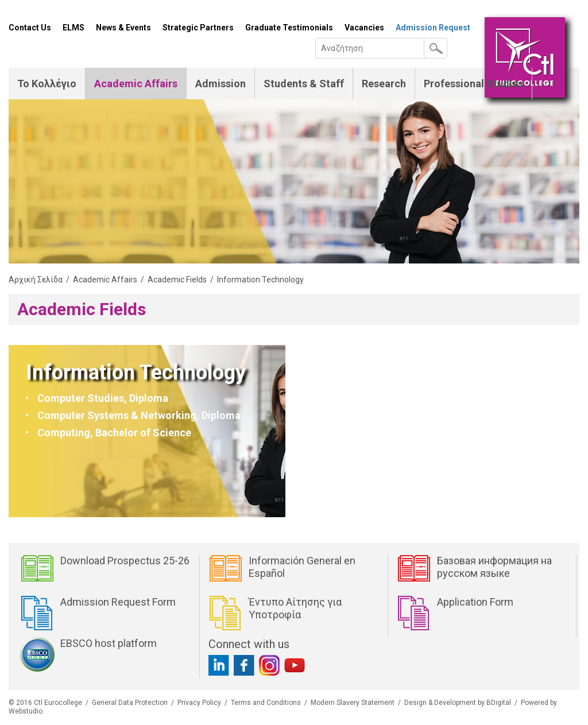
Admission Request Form (118, 602)
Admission (220, 84)
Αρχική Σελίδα (36, 280)
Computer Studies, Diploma (103, 398)
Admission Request (433, 28)
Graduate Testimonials (289, 28)
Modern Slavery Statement (353, 703)
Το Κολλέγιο (47, 84)
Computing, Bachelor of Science (114, 433)
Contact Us (30, 28)
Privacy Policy (199, 703)
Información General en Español (302, 567)
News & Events (123, 28)
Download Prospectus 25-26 (125, 561)
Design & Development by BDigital (458, 703)
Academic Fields (177, 280)
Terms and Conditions (266, 703)
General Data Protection (130, 703)
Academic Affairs (136, 84)
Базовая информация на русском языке (494, 567)
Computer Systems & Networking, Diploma (139, 415)
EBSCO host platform (109, 643)
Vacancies (364, 28)
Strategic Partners (198, 28)
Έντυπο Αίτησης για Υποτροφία (295, 608)
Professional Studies (473, 84)
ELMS (73, 28)
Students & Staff (304, 84)
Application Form (475, 602)
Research (384, 84)
